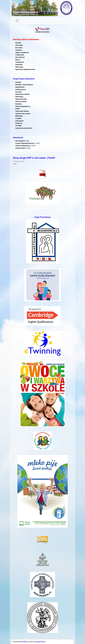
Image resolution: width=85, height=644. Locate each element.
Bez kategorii (20, 141)
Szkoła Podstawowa (23, 146)
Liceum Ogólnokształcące (25, 143)
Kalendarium (20, 87)
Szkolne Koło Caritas (23, 114)
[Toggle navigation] (17, 21)
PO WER (18, 126)
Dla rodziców (20, 57)
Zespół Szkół (20, 148)
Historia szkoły (21, 101)
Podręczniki (20, 55)
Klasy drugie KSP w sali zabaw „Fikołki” (34, 158)
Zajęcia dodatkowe (22, 53)
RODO (18, 109)
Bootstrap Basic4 (40, 642)
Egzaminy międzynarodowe (25, 69)
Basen (18, 60)
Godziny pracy (21, 89)
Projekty (18, 118)
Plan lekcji (19, 45)
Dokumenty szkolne (23, 94)
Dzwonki (18, 92)
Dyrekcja (19, 104)
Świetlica (19, 50)
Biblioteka (19, 116)
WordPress (24, 642)
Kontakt (18, 43)
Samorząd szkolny (22, 111)
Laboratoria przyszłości (24, 128)
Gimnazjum (19, 121)
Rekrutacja (19, 67)
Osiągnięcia (20, 62)
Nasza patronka (21, 99)
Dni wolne (19, 48)
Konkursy (19, 123)
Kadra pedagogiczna (23, 106)
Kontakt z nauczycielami (24, 85)
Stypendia (19, 65)
